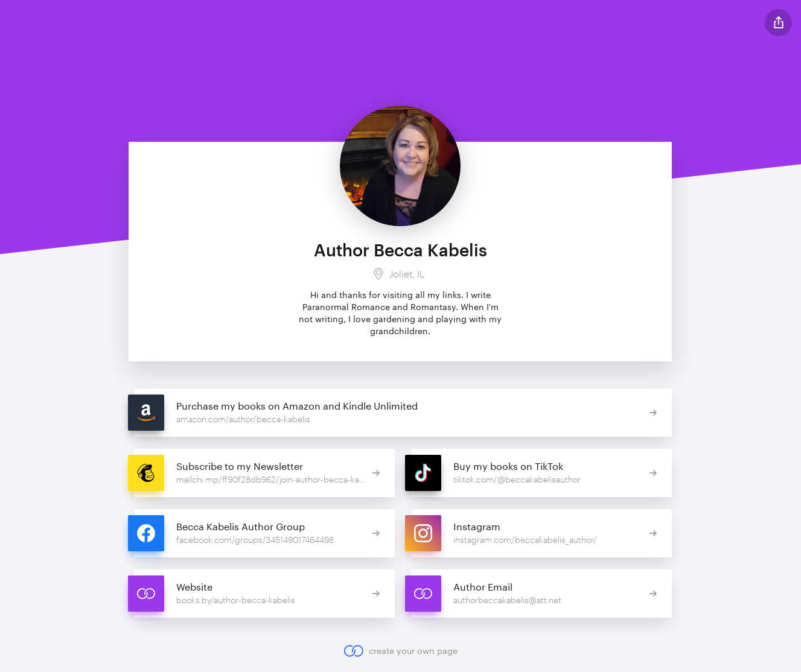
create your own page (400, 651)
